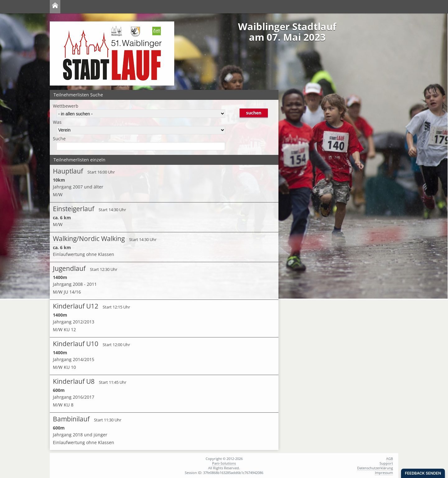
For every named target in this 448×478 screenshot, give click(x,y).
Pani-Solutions (224, 463)
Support (386, 463)
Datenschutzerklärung (375, 468)
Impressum (384, 473)
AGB (390, 459)
